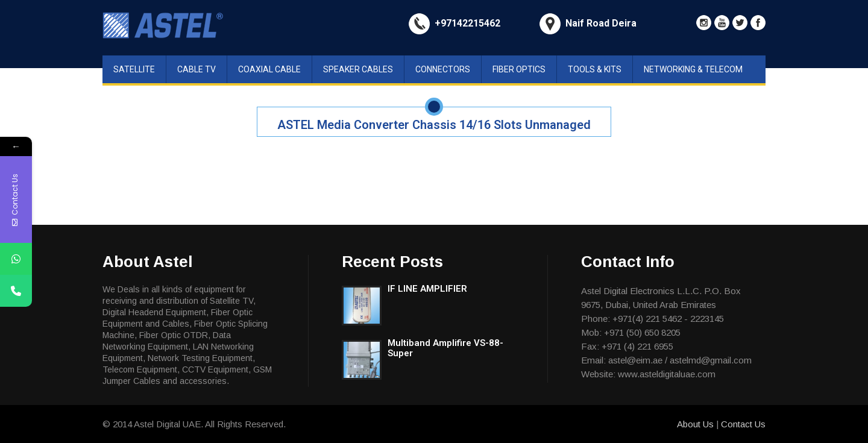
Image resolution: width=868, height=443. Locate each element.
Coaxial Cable (269, 69)
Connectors (443, 69)
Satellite (134, 69)
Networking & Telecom (693, 69)
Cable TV (197, 69)
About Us (697, 424)
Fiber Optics (519, 69)
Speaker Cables (358, 69)
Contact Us (743, 424)
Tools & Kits (595, 69)
